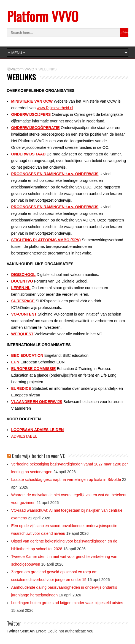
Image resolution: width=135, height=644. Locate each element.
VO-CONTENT (24, 314)
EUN (15, 362)
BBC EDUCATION (27, 355)
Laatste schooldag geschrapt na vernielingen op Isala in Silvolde (66, 479)
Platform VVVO (43, 16)
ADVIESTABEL (24, 436)
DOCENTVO (22, 281)
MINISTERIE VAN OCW (32, 101)
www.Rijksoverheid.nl (55, 108)
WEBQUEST (22, 334)
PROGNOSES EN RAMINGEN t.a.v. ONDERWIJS (55, 174)
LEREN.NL (21, 288)
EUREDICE (21, 388)
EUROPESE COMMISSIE (34, 369)
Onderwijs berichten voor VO (39, 456)
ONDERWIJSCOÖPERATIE (36, 128)
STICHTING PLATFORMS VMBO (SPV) (46, 240)
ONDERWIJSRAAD (29, 154)
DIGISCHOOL (24, 275)
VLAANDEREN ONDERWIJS (37, 402)
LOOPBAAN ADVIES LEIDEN (38, 430)
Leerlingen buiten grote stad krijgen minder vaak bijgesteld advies (67, 603)
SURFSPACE (23, 301)
